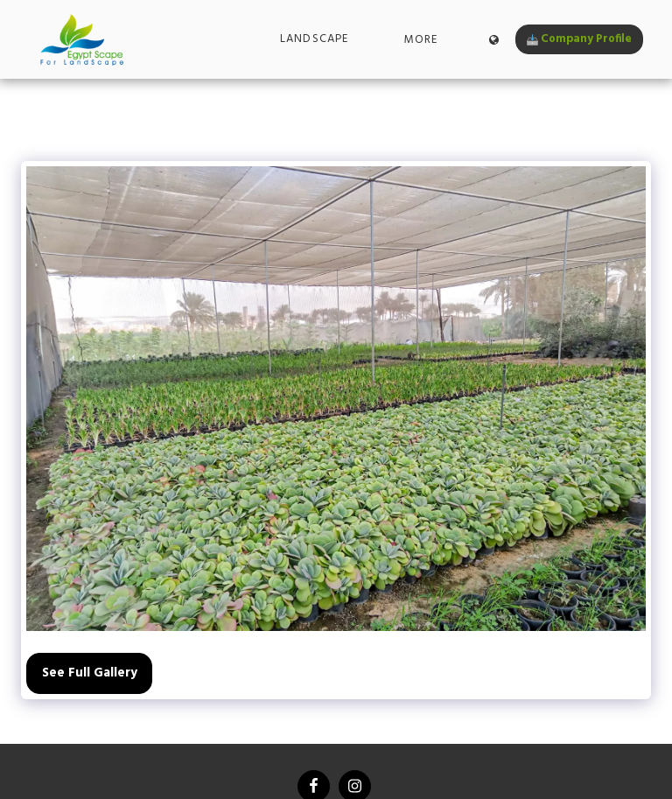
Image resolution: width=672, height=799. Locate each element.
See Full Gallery (90, 673)
